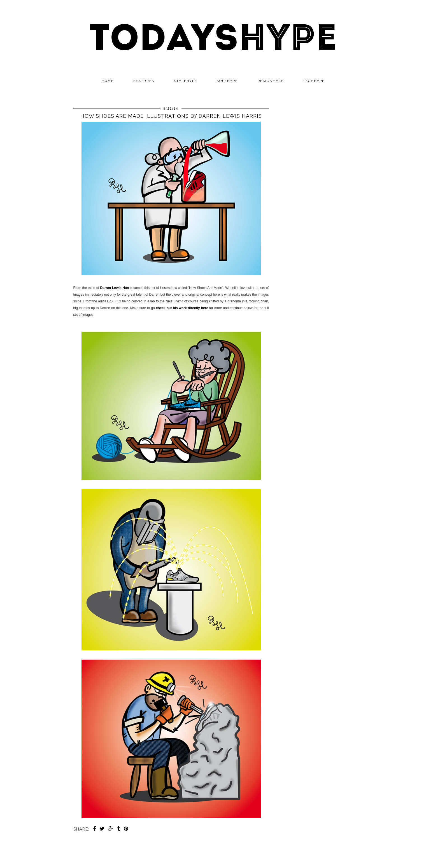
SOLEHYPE (227, 81)
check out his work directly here (182, 308)
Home (108, 81)
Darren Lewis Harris (116, 288)
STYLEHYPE (186, 81)
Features (144, 81)
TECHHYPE (314, 81)
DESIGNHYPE (270, 81)
